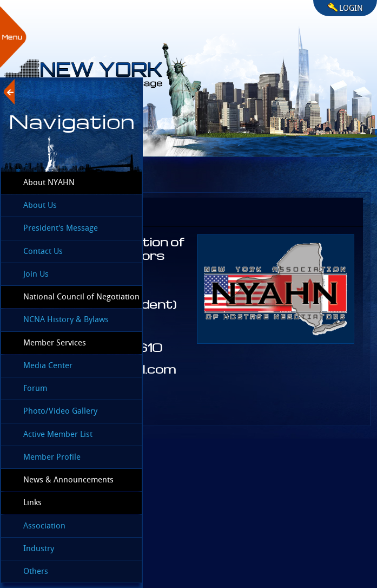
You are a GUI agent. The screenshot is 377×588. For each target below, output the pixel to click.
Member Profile (52, 457)
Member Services (55, 343)
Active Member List (58, 434)
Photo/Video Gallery (60, 411)
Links (32, 502)
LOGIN (351, 8)
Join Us (36, 274)
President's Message (61, 228)
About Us (40, 205)
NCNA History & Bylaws (66, 319)
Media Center (48, 365)
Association (44, 526)
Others (36, 571)
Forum (35, 388)
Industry (39, 548)
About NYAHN (49, 182)
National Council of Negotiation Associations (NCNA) (70, 300)
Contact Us (43, 251)
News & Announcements (68, 480)
